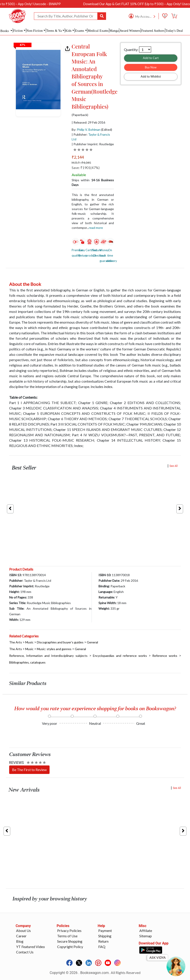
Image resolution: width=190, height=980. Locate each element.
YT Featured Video (30, 947)
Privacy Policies (69, 930)
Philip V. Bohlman (89, 130)
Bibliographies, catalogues (27, 662)
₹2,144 (78, 157)
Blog (20, 941)
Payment (105, 930)
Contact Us (25, 952)
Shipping (105, 936)
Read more (96, 228)
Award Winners (130, 31)
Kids (69, 31)
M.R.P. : (81, 163)
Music (29, 642)
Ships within (93, 182)
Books (5, 31)
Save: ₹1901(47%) (86, 168)
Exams (80, 31)
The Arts (16, 642)
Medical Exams (98, 31)
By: (86, 130)
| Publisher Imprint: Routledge (93, 144)
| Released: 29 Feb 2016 (88, 122)
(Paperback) (80, 115)
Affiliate (146, 930)
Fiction (18, 31)
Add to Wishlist (151, 76)
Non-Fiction (34, 31)
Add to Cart (151, 58)
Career (21, 936)
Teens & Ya (54, 31)
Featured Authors (153, 31)
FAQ (102, 947)
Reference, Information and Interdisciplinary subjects (48, 656)
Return (103, 941)
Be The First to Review (29, 770)
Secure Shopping (70, 941)
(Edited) (107, 130)
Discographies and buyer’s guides (60, 642)
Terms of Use (67, 936)
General (92, 642)
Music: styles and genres (54, 649)
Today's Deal (174, 31)
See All (174, 466)
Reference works (165, 656)
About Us (23, 930)
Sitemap (146, 936)
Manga (114, 31)
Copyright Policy (70, 947)
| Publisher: (91, 137)
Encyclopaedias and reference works (120, 656)
